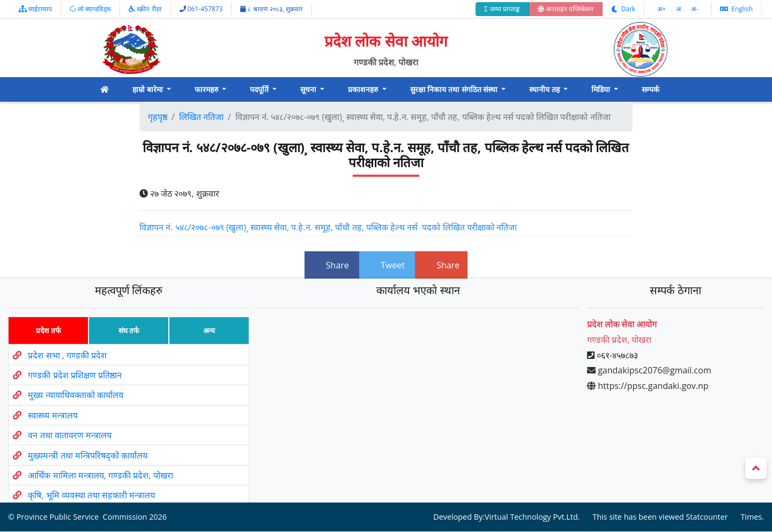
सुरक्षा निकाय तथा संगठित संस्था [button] (455, 89)
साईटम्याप (35, 9)
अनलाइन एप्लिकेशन (566, 9)
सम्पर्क (651, 89)
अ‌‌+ (662, 9)
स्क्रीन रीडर (145, 9)
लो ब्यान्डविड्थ (90, 9)
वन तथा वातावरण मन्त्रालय (69, 435)
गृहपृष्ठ (158, 117)
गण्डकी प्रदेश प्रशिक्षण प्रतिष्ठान (75, 375)
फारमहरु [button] (207, 89)
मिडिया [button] (602, 89)
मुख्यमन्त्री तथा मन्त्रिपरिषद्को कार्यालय (87, 455)
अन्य (209, 330)
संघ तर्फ (129, 330)
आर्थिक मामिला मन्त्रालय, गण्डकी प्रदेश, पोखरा (100, 475)
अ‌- (695, 9)
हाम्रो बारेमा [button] (149, 89)
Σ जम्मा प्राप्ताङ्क (502, 9)
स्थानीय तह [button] (545, 89)
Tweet (387, 265)
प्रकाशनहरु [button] (364, 89)
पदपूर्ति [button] (260, 89)
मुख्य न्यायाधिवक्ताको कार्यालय (75, 395)
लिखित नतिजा (201, 117)
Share (332, 265)
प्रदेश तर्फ (48, 330)
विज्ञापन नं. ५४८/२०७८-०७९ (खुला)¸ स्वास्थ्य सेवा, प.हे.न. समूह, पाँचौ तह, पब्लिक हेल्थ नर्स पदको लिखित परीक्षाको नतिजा (328, 227)
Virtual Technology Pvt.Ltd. (532, 517)
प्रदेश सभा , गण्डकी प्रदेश (67, 355)
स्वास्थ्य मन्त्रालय (53, 415)
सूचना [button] (309, 89)
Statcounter (707, 517)
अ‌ (679, 9)
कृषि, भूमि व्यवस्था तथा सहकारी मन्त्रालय (91, 495)
